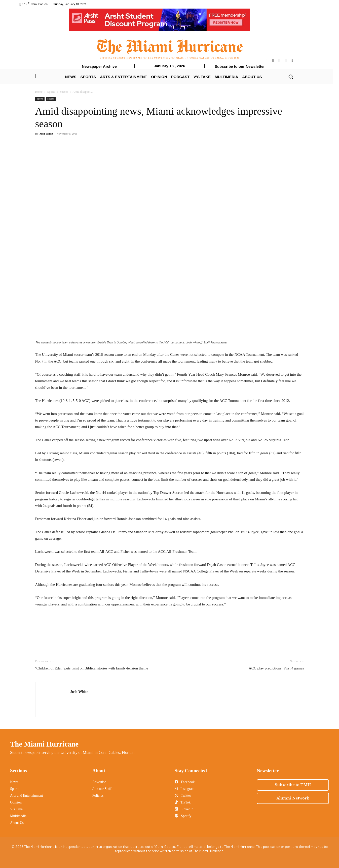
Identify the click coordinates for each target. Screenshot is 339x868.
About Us (17, 823)
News (14, 782)
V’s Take (16, 809)
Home (39, 92)
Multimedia (18, 816)
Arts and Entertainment (27, 796)
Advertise (99, 782)
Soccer (64, 92)
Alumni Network (293, 798)
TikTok (183, 802)
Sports (51, 92)
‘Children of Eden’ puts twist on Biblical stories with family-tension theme (92, 668)
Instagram (185, 789)
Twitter (183, 796)
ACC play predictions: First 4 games (276, 668)
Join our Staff (102, 789)
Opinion (16, 802)
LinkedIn (184, 809)
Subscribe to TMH (293, 785)
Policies (98, 796)
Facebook (185, 782)
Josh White (46, 134)
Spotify (183, 816)
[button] (291, 77)
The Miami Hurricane (44, 744)
